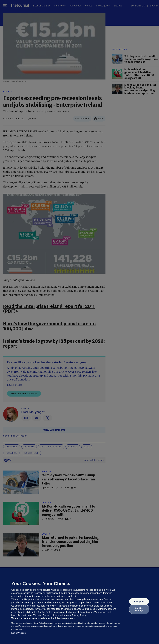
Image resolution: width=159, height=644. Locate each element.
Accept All (139, 602)
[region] (79, 606)
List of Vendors (19, 633)
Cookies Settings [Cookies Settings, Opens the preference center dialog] (139, 609)
